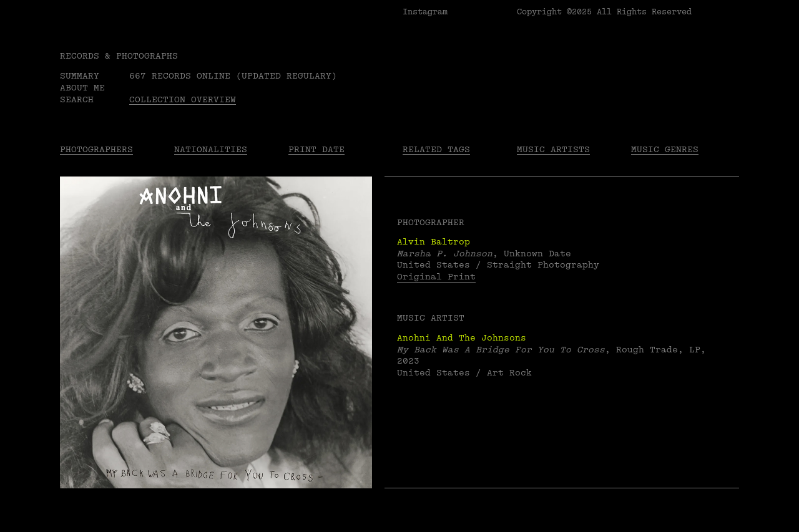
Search (77, 99)
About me (82, 88)
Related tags (436, 149)
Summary (80, 76)
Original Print (436, 277)
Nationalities (211, 149)
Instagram (425, 12)
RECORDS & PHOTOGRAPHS (119, 56)
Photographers (96, 149)
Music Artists (553, 149)
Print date (316, 149)
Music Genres (665, 149)
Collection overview (183, 99)
